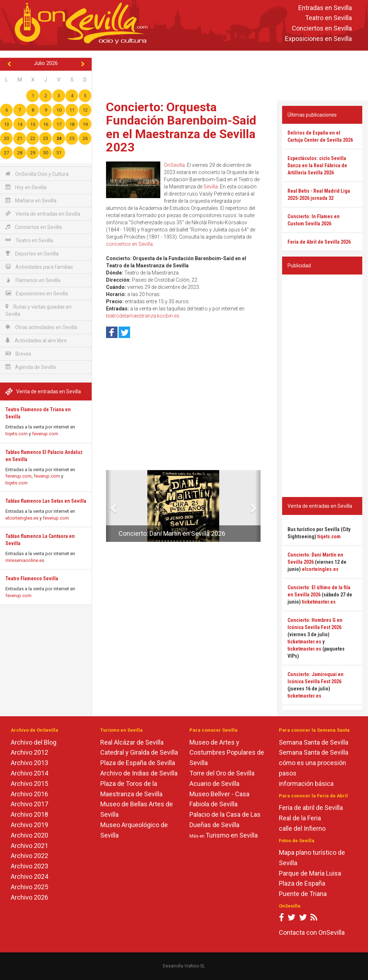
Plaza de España (302, 883)
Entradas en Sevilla (325, 8)
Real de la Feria (300, 818)
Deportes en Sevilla (32, 254)
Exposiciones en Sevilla (318, 39)
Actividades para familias (39, 267)
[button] (109, 506)
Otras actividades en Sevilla (41, 327)
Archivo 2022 (29, 856)
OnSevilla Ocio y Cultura (37, 174)
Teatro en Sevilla (328, 18)
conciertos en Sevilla (129, 244)
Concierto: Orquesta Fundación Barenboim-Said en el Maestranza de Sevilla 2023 (181, 127)
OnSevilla (174, 165)
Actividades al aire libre (36, 340)
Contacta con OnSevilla (312, 932)
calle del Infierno (302, 828)
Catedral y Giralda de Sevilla (139, 752)
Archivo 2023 (29, 866)
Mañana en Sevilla (31, 200)
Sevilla (211, 187)
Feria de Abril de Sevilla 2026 (319, 242)
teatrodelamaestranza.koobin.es (143, 316)
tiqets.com (17, 434)
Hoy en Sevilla (26, 187)
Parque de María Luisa (310, 873)
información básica (306, 784)
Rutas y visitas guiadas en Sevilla (38, 310)
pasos (288, 773)
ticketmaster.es (319, 602)
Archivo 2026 (29, 897)
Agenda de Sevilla (31, 367)
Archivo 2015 (29, 784)
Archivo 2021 (29, 846)
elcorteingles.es (22, 518)
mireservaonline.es (25, 560)
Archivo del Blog (34, 742)
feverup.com (45, 434)
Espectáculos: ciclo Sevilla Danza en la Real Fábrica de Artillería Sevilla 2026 (317, 165)
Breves (18, 354)
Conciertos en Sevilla (322, 29)
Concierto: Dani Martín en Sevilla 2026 (172, 533)
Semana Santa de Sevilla (314, 742)
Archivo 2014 (29, 773)
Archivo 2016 (29, 794)
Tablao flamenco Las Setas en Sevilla (46, 501)
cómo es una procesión (312, 763)
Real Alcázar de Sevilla (132, 742)
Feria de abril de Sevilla (311, 808)
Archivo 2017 (29, 804)
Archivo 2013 (29, 763)
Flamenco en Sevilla (33, 280)
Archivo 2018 (29, 814)
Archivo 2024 (29, 876)
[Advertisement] (231, 74)
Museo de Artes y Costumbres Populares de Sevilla (227, 753)
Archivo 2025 (29, 887)
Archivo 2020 (29, 835)
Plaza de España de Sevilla (138, 763)
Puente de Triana (303, 894)
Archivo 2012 (29, 752)
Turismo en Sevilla (232, 835)
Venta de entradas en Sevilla (43, 214)
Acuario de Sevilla (214, 784)
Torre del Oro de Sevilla (222, 773)
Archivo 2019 (29, 825)
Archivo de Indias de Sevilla (139, 773)
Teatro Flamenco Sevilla (32, 578)
